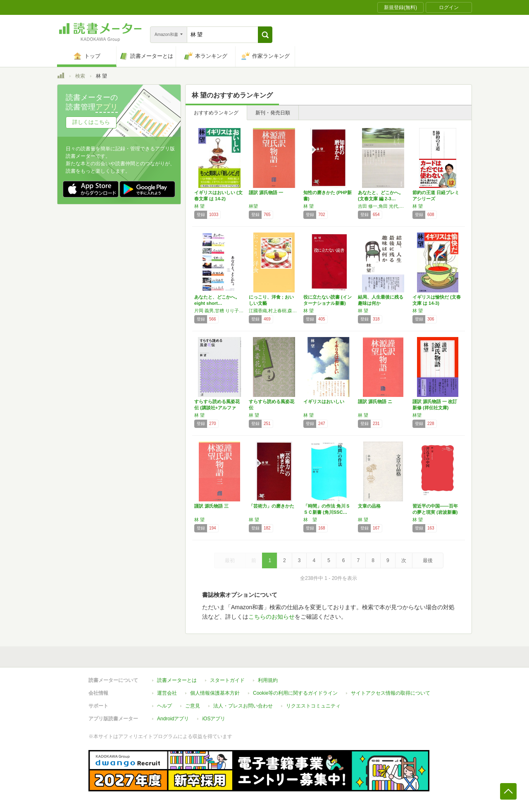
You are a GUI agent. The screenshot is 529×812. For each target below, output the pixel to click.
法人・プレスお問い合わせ (243, 706)
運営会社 (167, 693)
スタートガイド (227, 680)
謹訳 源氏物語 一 (266, 192)
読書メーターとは (177, 680)
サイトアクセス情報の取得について (391, 693)
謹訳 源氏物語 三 (211, 506)
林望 (253, 206)
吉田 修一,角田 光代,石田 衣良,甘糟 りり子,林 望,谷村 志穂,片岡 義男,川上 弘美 (383, 206)
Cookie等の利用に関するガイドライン (295, 693)
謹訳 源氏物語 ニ (375, 401)
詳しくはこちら (91, 122)
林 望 (199, 206)
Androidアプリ (173, 719)
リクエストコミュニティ (313, 706)
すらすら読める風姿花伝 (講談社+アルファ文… (217, 408)
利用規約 (268, 680)
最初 (230, 560)
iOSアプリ (214, 719)
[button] (265, 35)
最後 (428, 560)
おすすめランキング (216, 113)
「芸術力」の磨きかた (272, 506)
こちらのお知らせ (272, 617)
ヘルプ (164, 706)
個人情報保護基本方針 (215, 693)
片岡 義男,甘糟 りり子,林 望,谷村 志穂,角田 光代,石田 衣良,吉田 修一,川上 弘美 (219, 311)
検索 (80, 76)
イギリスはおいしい (324, 401)
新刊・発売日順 (273, 113)
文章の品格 (369, 506)
